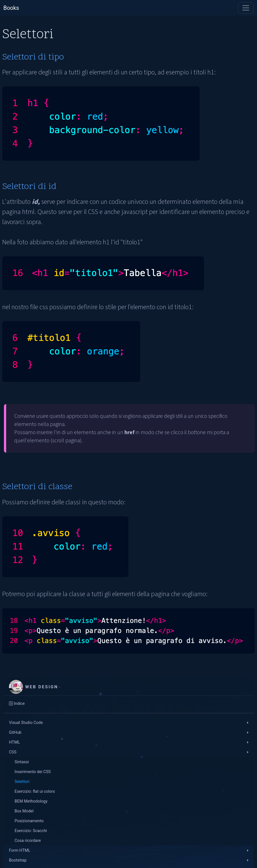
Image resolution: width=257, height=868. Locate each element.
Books (11, 8)
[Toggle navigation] (246, 8)
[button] (128, 723)
